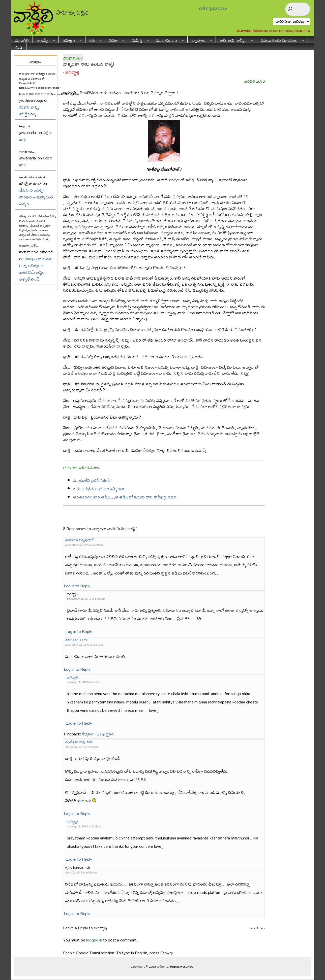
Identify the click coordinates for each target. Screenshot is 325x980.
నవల (115, 40)
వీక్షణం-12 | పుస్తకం (98, 734)
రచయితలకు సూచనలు (281, 40)
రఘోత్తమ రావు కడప (79, 742)
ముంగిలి (22, 40)
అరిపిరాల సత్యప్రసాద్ (79, 540)
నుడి (19, 46)
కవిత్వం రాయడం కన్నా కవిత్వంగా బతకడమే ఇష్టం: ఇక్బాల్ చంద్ (36, 269)
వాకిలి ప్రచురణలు (213, 8)
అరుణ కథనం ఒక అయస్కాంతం (99, 488)
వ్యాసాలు (200, 40)
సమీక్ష (139, 40)
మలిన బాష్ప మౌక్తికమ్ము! (29, 110)
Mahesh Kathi (76, 640)
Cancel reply (257, 928)
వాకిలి (160, 966)
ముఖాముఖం (168, 40)
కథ (94, 40)
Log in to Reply (77, 586)
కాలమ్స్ (44, 40)
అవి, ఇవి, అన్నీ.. (234, 40)
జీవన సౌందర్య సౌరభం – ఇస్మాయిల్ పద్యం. (36, 197)
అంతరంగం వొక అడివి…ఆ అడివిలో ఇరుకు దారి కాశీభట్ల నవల (125, 497)
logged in (94, 940)
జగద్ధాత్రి (72, 72)
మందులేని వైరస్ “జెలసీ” (93, 480)
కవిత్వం (70, 40)
